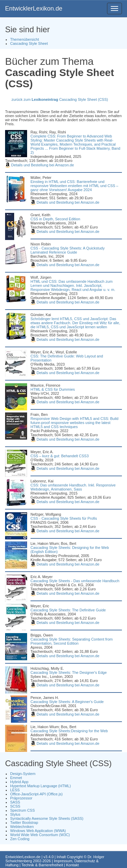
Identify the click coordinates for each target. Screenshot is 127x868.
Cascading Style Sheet (29, 43)
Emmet (16, 778)
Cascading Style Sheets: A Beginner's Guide (67, 702)
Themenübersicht (25, 39)
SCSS (15, 806)
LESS (15, 790)
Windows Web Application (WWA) (38, 831)
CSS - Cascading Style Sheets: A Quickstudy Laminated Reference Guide (68, 250)
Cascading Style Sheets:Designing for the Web (69, 731)
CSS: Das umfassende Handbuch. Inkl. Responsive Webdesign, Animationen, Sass (73, 487)
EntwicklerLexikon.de (34, 8)
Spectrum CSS (23, 810)
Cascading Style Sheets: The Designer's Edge (69, 672)
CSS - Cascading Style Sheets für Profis (64, 518)
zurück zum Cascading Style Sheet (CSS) (60, 99)
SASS (15, 802)
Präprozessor (21, 798)
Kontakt (72, 865)
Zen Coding (20, 839)
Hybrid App (19, 782)
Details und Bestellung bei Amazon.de (39, 165)
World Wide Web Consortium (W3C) (40, 835)
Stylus (15, 814)
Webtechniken (22, 827)
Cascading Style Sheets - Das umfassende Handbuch (75, 581)
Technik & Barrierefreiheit (42, 865)
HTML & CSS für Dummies (53, 389)
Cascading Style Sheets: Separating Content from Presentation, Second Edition (72, 641)
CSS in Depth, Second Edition (55, 219)
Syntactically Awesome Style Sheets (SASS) (47, 818)
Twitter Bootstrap (24, 823)
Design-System (23, 774)
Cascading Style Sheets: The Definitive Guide (68, 610)
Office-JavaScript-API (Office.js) (36, 794)
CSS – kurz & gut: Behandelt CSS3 (60, 456)
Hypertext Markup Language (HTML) (40, 786)
